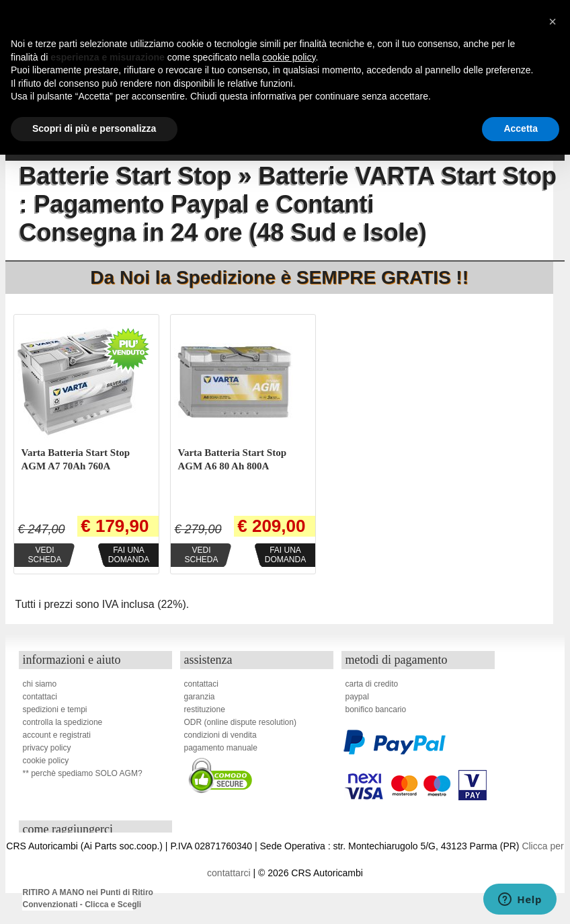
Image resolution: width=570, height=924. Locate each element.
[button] (553, 22)
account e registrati (56, 735)
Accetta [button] (521, 128)
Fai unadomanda (129, 555)
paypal (357, 697)
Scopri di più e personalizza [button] (94, 128)
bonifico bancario (375, 709)
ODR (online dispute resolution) (240, 722)
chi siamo (39, 684)
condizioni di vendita (220, 735)
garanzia (199, 697)
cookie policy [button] (289, 57)
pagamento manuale (220, 748)
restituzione (204, 709)
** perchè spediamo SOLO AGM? (82, 773)
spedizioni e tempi (54, 709)
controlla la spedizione (62, 722)
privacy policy (46, 748)
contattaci (39, 697)
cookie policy (45, 761)
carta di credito (371, 684)
